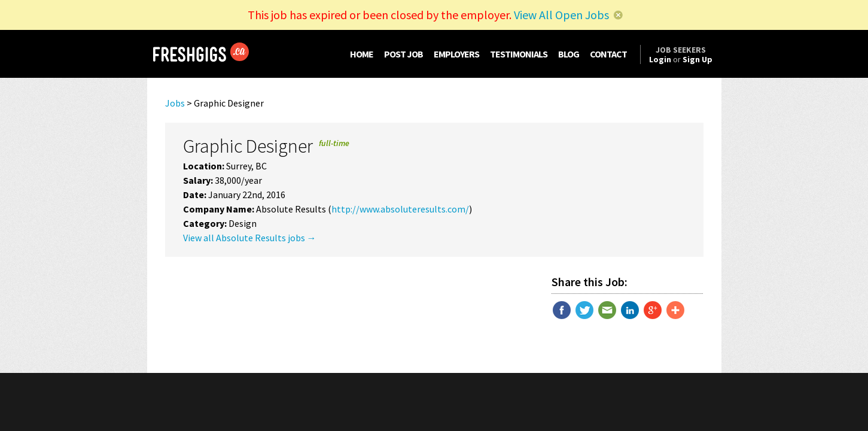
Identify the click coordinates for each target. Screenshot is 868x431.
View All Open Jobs (561, 15)
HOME (362, 54)
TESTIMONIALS (519, 54)
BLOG (569, 54)
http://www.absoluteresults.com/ (400, 209)
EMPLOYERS (456, 54)
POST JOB (403, 54)
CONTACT (608, 54)
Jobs (175, 103)
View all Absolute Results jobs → (250, 238)
